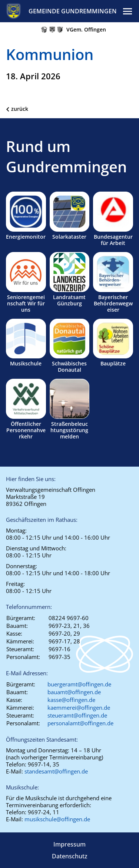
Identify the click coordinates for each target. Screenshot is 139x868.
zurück (20, 109)
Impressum (69, 844)
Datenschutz (70, 856)
